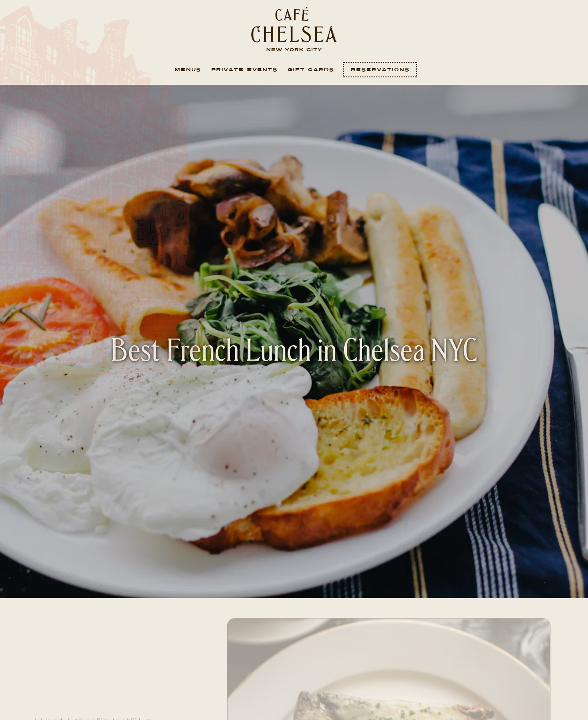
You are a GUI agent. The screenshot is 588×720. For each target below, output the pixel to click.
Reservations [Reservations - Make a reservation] (380, 70)
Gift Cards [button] (311, 70)
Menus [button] (188, 70)
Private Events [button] (244, 70)
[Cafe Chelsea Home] (294, 29)
